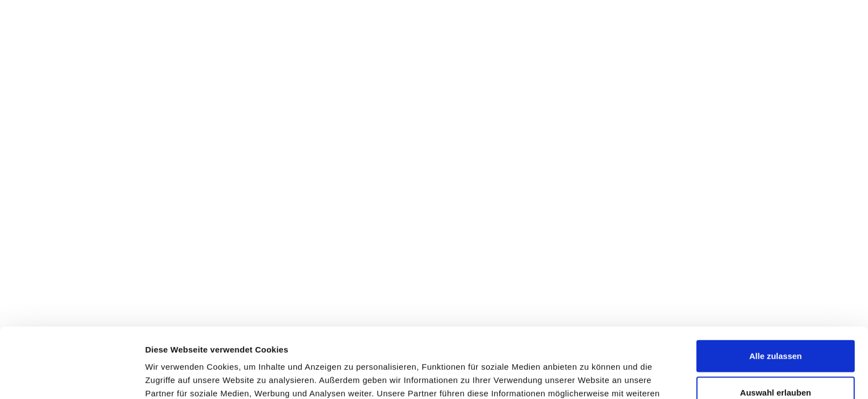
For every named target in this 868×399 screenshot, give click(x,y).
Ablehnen (776, 363)
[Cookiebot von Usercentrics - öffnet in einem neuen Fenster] (72, 377)
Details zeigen (589, 377)
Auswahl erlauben (776, 327)
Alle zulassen (775, 290)
